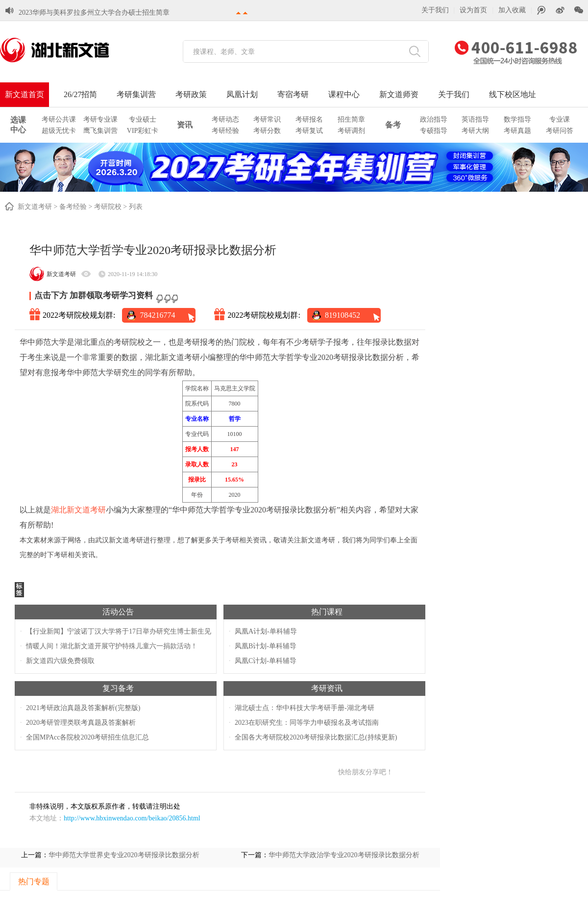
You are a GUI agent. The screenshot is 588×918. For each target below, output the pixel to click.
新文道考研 (35, 207)
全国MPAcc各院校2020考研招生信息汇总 (88, 737)
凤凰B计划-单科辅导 (266, 646)
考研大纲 (475, 131)
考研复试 (309, 131)
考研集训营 (136, 94)
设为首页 (473, 10)
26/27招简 (80, 94)
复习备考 (118, 688)
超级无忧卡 (59, 131)
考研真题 (517, 131)
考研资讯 (327, 688)
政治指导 (434, 119)
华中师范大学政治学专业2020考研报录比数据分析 (344, 855)
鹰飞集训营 (100, 131)
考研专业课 (100, 119)
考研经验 (225, 131)
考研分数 (267, 131)
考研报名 (309, 119)
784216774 (157, 315)
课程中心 (344, 94)
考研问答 (560, 131)
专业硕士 (143, 119)
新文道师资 (399, 94)
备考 (393, 125)
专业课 (560, 119)
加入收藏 (512, 10)
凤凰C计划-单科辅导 (266, 661)
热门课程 (327, 612)
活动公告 (118, 612)
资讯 (185, 125)
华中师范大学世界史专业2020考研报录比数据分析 (124, 855)
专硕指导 (434, 131)
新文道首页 (24, 94)
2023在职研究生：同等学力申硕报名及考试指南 (307, 723)
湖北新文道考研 (78, 510)
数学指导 (517, 119)
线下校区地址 (513, 94)
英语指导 (475, 119)
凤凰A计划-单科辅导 (266, 631)
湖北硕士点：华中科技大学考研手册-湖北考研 (305, 708)
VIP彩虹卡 (143, 131)
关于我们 (435, 10)
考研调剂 (351, 131)
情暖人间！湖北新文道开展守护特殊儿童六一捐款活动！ (112, 646)
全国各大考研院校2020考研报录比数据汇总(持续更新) (316, 737)
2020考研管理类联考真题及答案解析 (81, 723)
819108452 (343, 315)
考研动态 (225, 119)
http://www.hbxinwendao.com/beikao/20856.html (132, 818)
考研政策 (191, 94)
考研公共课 (59, 119)
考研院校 (108, 207)
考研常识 (267, 119)
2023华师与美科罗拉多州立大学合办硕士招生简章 (94, 13)
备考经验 (73, 207)
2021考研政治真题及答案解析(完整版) (83, 708)
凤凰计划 (242, 94)
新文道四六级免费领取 (60, 661)
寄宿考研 (293, 94)
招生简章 (351, 119)
